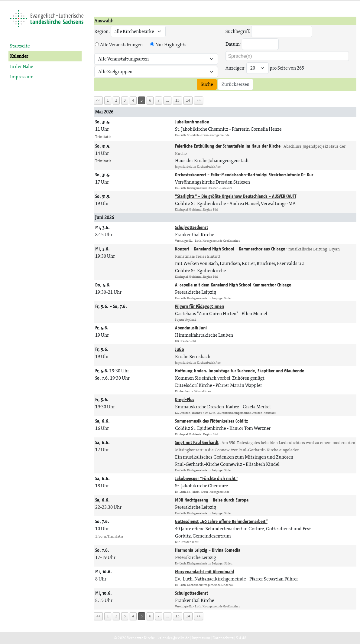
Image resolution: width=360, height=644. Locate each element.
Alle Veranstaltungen (121, 45)
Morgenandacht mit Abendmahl (204, 572)
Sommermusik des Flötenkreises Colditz (211, 421)
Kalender (19, 56)
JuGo (180, 349)
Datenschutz (223, 638)
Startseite (20, 46)
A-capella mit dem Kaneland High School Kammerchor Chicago (233, 285)
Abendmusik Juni (191, 328)
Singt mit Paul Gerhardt (197, 442)
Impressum (22, 77)
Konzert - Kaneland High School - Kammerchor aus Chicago (230, 249)
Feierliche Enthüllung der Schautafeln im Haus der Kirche (228, 146)
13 (177, 100)
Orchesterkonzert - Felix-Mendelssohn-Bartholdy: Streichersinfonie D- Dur (244, 175)
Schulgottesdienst (191, 227)
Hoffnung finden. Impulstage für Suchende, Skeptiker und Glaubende (240, 371)
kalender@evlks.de (173, 638)
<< (98, 100)
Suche (207, 84)
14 (188, 100)
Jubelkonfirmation (192, 122)
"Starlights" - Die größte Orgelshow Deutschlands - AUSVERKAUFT (236, 196)
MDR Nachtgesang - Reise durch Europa (212, 500)
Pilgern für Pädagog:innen (199, 306)
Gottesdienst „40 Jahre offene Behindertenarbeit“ (221, 521)
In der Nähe (21, 66)
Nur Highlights (171, 45)
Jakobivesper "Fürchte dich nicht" (206, 478)
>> (199, 100)
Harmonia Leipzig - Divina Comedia (208, 550)
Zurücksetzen (235, 84)
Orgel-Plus (185, 399)
